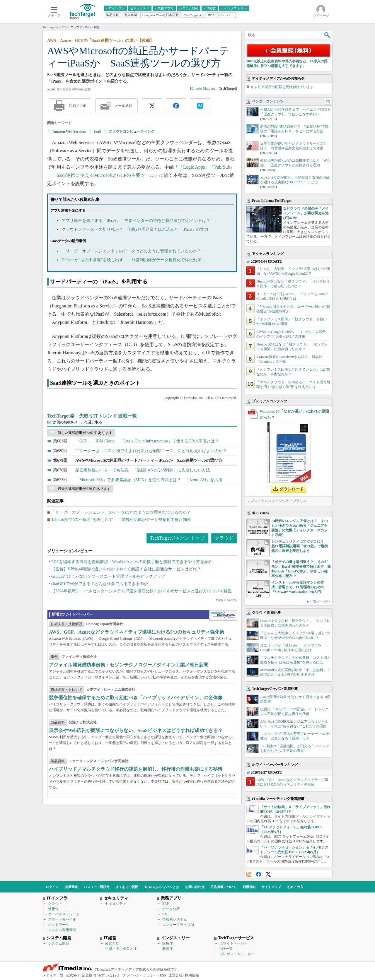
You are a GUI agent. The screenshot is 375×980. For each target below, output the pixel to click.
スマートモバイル (62, 919)
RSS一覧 (226, 949)
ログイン (52, 887)
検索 (328, 35)
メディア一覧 (53, 975)
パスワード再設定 (97, 887)
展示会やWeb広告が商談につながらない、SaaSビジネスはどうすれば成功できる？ (136, 730)
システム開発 (59, 943)
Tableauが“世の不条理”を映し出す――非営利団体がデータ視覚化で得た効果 (131, 260)
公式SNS (73, 975)
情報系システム (175, 919)
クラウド (224, 538)
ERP (166, 904)
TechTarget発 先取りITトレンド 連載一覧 (92, 416)
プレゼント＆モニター (237, 954)
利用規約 (249, 887)
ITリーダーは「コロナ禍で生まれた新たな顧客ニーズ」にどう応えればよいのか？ (151, 451)
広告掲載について (224, 887)
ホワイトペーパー (233, 943)
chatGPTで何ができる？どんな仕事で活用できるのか (100, 584)
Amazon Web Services (69, 131)
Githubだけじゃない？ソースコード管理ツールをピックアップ (108, 576)
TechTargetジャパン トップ (177, 538)
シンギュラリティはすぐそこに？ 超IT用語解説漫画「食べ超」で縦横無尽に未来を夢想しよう (300, 546)
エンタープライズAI (178, 925)
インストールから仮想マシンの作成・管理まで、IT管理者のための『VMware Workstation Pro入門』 (298, 587)
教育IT (167, 949)
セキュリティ (116, 904)
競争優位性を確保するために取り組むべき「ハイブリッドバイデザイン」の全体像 (136, 698)
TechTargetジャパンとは (162, 887)
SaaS (97, 131)
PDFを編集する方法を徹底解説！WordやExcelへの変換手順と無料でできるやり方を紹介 (132, 562)
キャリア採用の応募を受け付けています (282, 87)
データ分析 (171, 909)
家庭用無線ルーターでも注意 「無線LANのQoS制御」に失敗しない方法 (143, 470)
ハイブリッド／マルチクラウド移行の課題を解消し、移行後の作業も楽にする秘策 (136, 769)
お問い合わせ (195, 887)
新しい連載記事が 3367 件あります (85, 433)
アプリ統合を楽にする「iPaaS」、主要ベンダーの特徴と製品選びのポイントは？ (136, 221)
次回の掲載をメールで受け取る (78, 422)
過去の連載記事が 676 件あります (84, 489)
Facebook (259, 874)
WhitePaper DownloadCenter (223, 615)
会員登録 (71, 887)
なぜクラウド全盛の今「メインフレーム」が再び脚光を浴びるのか (306, 213)
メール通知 (123, 106)
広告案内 (89, 975)
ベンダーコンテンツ (268, 101)
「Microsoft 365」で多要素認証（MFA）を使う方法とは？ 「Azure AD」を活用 (149, 480)
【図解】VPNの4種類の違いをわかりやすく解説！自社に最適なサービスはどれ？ (126, 569)
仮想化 (53, 909)
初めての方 (295, 887)
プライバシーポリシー (140, 975)
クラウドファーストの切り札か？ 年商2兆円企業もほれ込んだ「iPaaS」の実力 (135, 229)
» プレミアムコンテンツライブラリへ (277, 501)
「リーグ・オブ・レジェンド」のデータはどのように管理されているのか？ (131, 251)
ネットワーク (59, 925)
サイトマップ (271, 887)
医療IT (167, 943)
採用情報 (192, 975)
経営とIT (112, 943)
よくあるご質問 (127, 887)
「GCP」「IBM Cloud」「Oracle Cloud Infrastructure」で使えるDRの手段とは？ (147, 441)
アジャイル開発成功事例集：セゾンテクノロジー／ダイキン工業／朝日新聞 (129, 665)
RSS (249, 874)
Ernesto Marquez (203, 88)
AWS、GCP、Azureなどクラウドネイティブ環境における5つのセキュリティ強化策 (137, 632)
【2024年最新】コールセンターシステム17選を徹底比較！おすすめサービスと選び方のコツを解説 (142, 591)
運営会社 (175, 975)
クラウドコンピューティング (132, 131)
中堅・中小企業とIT (121, 949)
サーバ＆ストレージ (64, 914)
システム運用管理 (62, 930)
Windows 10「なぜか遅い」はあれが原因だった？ (294, 414)
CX (165, 914)
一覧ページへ (320, 601)
